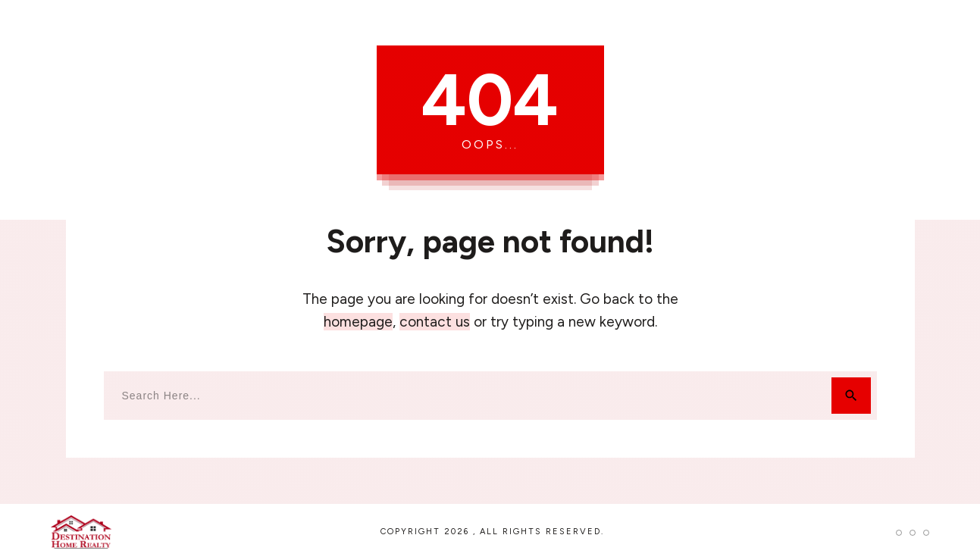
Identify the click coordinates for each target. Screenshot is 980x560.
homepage (358, 322)
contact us (435, 322)
